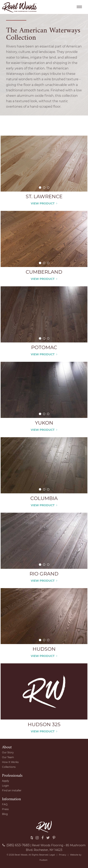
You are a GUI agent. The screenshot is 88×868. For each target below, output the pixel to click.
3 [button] (48, 188)
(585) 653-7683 (16, 845)
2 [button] (44, 188)
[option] (44, 164)
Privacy (63, 855)
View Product (44, 203)
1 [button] (40, 188)
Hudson (43, 860)
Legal (52, 855)
